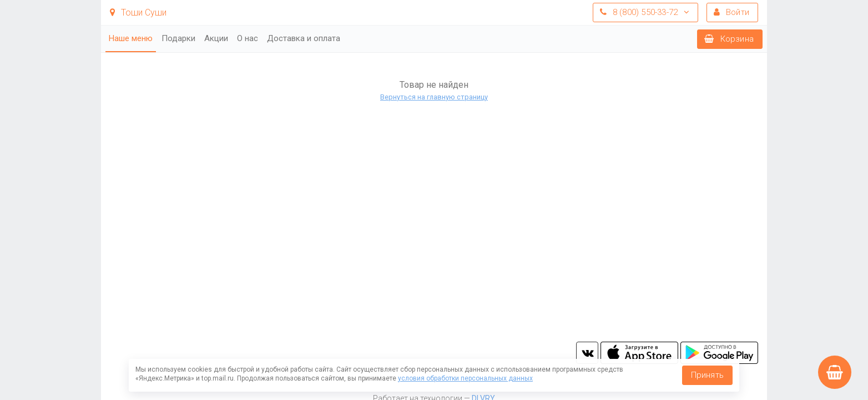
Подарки (178, 38)
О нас (248, 38)
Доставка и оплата (304, 38)
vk (587, 353)
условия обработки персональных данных (465, 378)
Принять (707, 375)
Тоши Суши (138, 12)
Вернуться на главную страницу (434, 97)
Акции (216, 38)
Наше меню (131, 38)
